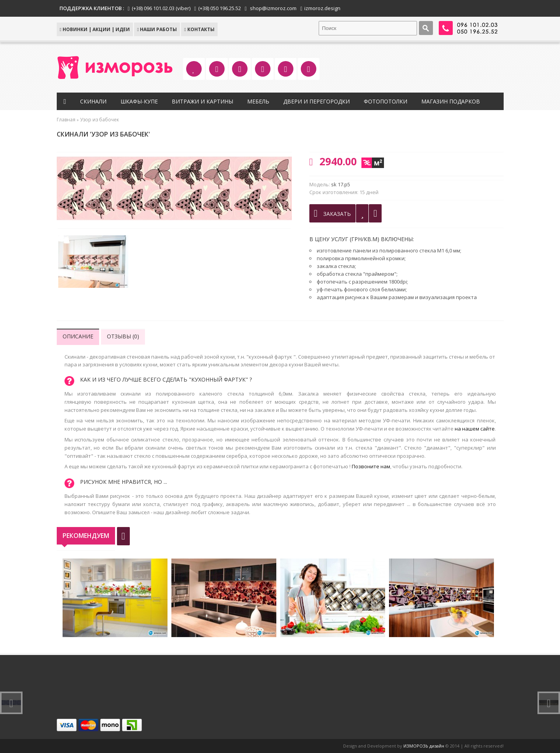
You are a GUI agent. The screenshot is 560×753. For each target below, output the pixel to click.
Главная (66, 120)
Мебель (258, 101)
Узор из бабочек (99, 120)
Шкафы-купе (139, 101)
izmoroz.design (322, 8)
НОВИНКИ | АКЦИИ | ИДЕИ (95, 29)
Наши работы (157, 29)
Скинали (93, 101)
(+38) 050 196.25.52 (220, 8)
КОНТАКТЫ (199, 29)
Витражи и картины (202, 101)
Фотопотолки (386, 101)
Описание (78, 336)
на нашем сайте (475, 429)
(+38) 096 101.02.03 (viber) (161, 8)
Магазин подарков (451, 101)
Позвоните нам (371, 466)
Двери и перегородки (317, 101)
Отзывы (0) (123, 336)
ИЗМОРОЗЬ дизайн (424, 746)
